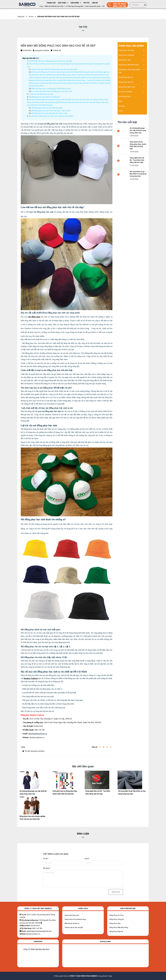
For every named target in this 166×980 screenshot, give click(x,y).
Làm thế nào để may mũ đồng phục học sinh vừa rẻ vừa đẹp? (50, 61)
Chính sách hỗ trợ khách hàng (75, 919)
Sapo (110, 976)
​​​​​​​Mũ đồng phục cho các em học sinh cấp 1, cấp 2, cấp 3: (51, 111)
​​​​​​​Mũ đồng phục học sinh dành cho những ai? (44, 97)
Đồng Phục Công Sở (126, 55)
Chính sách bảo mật (72, 915)
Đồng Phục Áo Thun (126, 50)
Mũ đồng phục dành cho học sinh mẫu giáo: (47, 108)
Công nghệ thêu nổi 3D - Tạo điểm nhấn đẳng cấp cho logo (137, 160)
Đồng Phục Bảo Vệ (126, 77)
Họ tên (46, 859)
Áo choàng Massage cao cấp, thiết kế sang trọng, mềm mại (138, 130)
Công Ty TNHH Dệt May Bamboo (36, 949)
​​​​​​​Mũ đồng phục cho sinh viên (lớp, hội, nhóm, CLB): (50, 113)
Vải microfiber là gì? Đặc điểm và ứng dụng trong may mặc (138, 174)
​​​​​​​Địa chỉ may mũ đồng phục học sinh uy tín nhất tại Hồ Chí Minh (51, 116)
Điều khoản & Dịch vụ (72, 923)
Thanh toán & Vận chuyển (74, 927)
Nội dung (47, 868)
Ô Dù (121, 111)
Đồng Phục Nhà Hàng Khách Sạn (130, 71)
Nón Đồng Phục (125, 97)
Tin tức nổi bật (127, 122)
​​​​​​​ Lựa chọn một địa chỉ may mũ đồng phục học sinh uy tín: (52, 91)
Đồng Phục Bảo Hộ (126, 82)
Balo (120, 101)
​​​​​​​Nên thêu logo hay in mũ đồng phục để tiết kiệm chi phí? (52, 89)
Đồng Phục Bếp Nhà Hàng (129, 65)
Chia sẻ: (95, 747)
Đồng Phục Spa (125, 60)
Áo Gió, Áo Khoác (126, 92)
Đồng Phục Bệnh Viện (127, 87)
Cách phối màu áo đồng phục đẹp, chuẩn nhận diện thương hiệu (138, 145)
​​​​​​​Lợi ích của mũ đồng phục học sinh (41, 94)
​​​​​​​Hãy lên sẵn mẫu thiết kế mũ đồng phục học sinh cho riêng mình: (55, 69)
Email (87, 859)
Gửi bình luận (116, 892)
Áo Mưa (122, 106)
